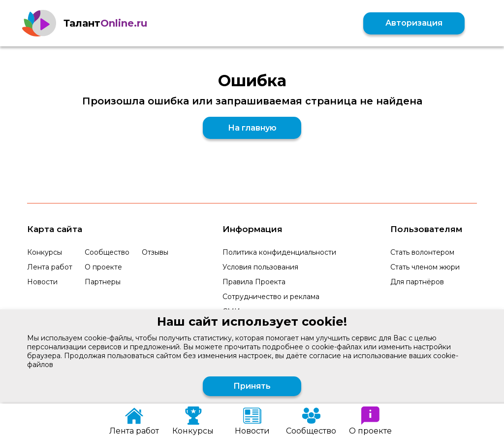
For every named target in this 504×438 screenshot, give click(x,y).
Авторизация (414, 23)
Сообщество (107, 252)
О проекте (103, 267)
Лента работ (50, 267)
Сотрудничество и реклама (271, 297)
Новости (42, 282)
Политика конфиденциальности (279, 252)
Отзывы (155, 252)
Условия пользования (260, 267)
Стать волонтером (422, 252)
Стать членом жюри (425, 267)
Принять (252, 386)
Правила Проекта (254, 282)
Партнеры (103, 282)
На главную (252, 128)
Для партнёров (417, 282)
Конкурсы (45, 252)
